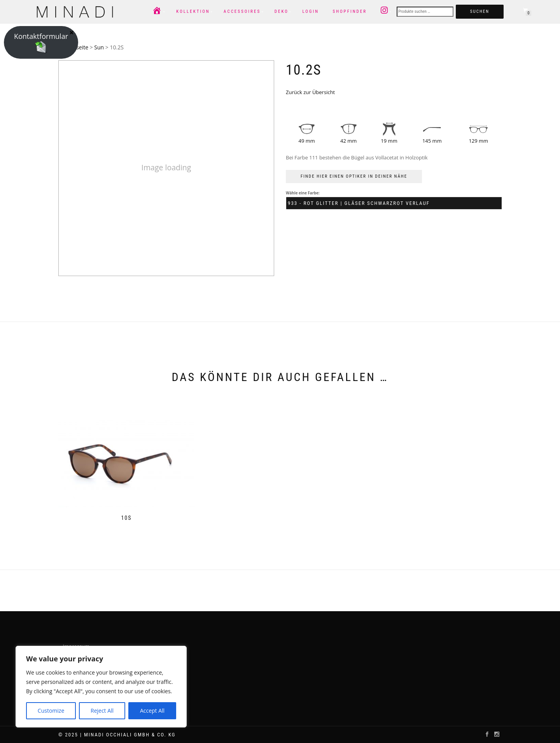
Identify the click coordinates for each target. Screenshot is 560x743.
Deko (282, 11)
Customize (51, 711)
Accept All (152, 711)
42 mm (348, 141)
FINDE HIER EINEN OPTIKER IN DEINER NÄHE (354, 176)
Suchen (480, 11)
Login (311, 11)
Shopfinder (350, 11)
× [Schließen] (71, 32)
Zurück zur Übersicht (310, 92)
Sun (99, 47)
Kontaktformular (41, 42)
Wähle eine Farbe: (303, 193)
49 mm (307, 141)
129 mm (478, 141)
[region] (101, 687)
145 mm (432, 141)
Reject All (102, 711)
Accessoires (242, 11)
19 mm (389, 141)
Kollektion (193, 11)
